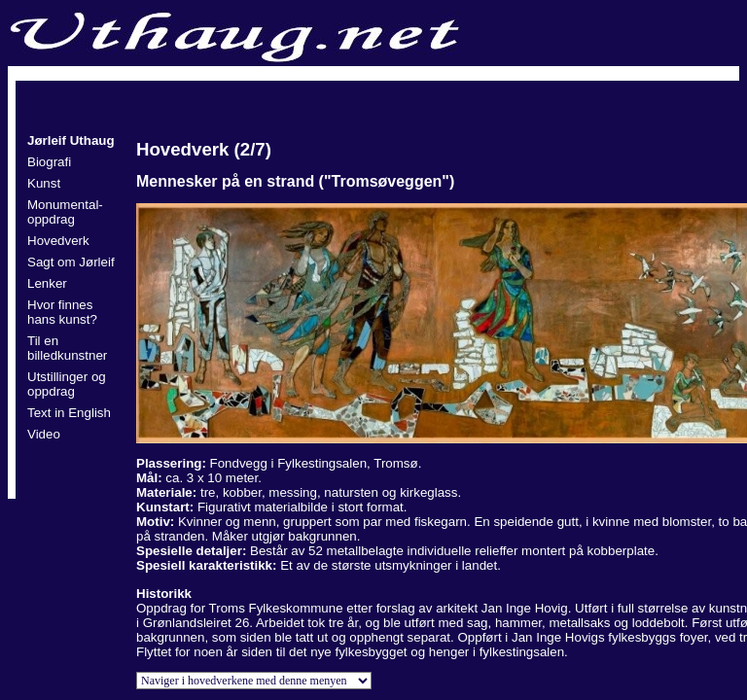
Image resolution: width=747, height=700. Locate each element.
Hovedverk (58, 241)
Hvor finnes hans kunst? (62, 312)
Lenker (47, 283)
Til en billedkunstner (67, 348)
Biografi (49, 162)
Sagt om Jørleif (71, 262)
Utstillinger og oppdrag (67, 384)
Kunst (44, 183)
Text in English (69, 413)
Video (44, 434)
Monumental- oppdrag (65, 212)
